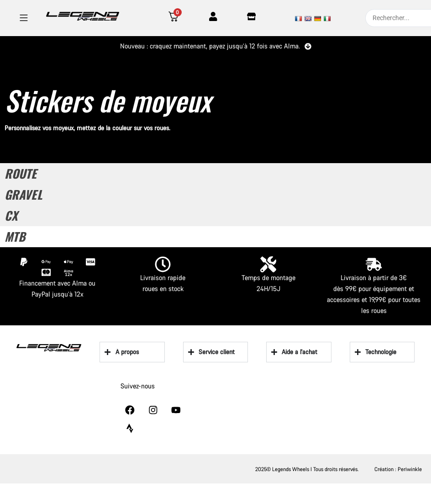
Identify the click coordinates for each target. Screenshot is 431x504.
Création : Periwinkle (398, 469)
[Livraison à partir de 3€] (374, 264)
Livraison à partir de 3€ (374, 278)
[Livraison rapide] (163, 264)
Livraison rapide (163, 278)
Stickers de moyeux (108, 100)
